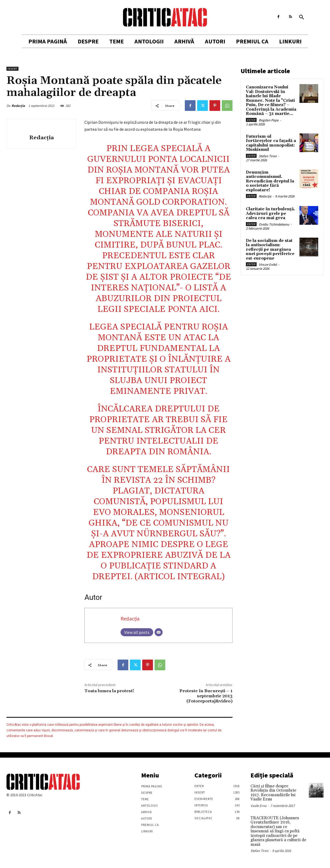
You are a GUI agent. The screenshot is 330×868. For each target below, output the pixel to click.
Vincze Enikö (268, 265)
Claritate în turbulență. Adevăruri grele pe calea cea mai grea (271, 214)
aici (208, 309)
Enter (251, 120)
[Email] (159, 632)
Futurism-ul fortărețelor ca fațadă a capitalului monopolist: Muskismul (271, 143)
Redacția (18, 106)
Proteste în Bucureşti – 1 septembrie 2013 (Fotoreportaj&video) (206, 696)
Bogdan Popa (269, 120)
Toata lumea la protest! (109, 691)
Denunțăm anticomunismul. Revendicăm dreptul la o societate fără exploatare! (270, 181)
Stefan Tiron (268, 156)
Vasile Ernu (258, 806)
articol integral (180, 577)
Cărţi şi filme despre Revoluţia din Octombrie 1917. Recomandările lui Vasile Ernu (273, 793)
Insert (12, 69)
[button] (302, 17)
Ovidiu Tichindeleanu (274, 224)
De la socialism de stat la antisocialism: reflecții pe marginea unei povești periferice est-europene (270, 250)
